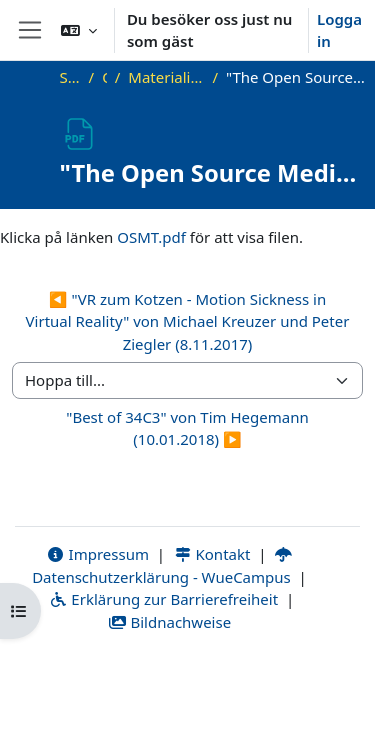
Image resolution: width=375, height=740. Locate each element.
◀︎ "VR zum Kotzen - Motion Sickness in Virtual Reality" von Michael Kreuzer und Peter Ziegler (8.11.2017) (188, 321)
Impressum (97, 554)
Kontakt (212, 554)
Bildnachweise (169, 622)
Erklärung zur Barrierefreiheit (163, 599)
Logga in (339, 30)
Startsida (70, 77)
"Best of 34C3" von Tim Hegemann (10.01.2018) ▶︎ (187, 428)
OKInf (104, 77)
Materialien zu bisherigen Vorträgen (166, 77)
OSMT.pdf (151, 237)
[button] (79, 30)
